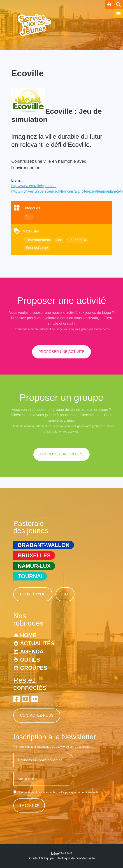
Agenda (32, 652)
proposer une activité (61, 352)
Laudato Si (77, 240)
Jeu (29, 217)
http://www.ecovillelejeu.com (34, 186)
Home (28, 635)
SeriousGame (37, 248)
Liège (61, 853)
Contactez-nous (37, 715)
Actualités (37, 643)
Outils (30, 660)
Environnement (38, 240)
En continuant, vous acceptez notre (56, 792)
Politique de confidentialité (77, 858)
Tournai (30, 576)
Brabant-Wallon (44, 545)
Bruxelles (34, 555)
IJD (65, 594)
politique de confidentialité (82, 792)
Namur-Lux (34, 566)
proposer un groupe (61, 454)
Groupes (34, 668)
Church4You (33, 594)
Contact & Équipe (41, 858)
